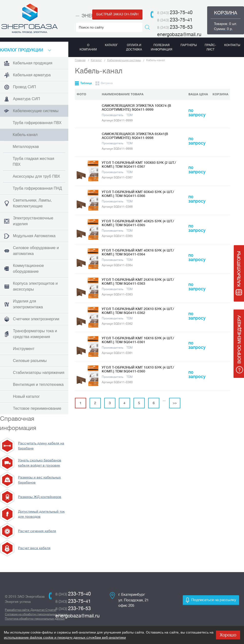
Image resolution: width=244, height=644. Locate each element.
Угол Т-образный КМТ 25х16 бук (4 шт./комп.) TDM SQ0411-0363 (138, 282)
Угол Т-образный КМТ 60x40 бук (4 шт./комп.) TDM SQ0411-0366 (138, 194)
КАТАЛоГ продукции (22, 50)
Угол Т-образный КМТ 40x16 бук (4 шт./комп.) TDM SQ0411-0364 (138, 252)
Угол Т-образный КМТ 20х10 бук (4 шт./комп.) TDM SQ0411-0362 (138, 311)
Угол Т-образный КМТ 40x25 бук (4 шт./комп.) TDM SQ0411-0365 (138, 223)
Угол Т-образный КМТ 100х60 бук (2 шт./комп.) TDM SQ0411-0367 (139, 165)
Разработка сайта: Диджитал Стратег (31, 610)
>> (175, 403)
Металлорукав (26, 147)
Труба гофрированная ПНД (37, 188)
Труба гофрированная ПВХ (37, 123)
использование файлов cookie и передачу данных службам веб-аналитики (65, 637)
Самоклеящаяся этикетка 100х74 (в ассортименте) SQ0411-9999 (136, 107)
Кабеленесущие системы (124, 60)
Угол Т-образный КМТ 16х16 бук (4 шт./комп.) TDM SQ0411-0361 (138, 340)
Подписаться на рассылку (214, 600)
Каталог (96, 60)
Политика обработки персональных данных (35, 619)
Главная (80, 60)
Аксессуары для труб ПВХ (36, 176)
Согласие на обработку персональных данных (36, 614)
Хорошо (228, 635)
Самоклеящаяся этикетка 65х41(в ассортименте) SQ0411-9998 (135, 136)
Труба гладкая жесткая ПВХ (33, 161)
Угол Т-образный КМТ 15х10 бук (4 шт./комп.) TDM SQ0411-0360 (138, 369)
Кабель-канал (25, 135)
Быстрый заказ (117, 14)
